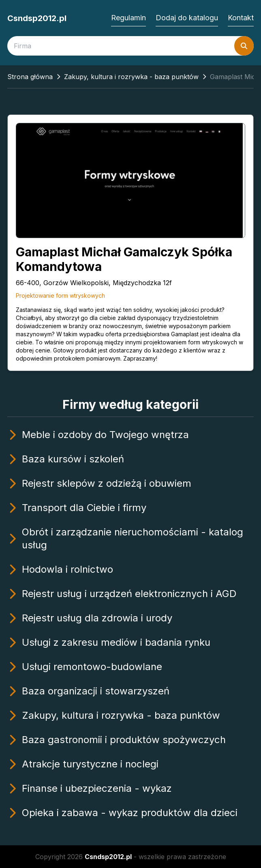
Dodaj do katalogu (187, 18)
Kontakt (241, 18)
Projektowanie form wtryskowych (60, 295)
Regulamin (128, 18)
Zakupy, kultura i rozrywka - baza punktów (131, 77)
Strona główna (30, 77)
